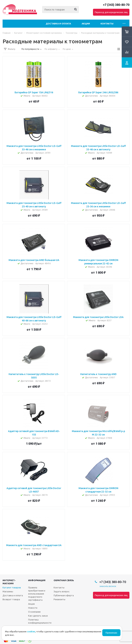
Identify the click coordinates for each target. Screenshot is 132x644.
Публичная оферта (64, 595)
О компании (34, 612)
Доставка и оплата (58, 24)
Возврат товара (11, 599)
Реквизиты (59, 599)
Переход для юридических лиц (111, 12)
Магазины (8, 591)
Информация (37, 580)
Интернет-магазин (9, 582)
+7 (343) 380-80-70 (116, 5)
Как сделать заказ (38, 616)
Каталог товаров (12, 587)
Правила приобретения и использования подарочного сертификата (37, 594)
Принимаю (111, 633)
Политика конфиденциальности (40, 621)
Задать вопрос (62, 591)
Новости (33, 608)
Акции (86, 24)
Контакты (107, 24)
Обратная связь (64, 580)
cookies (31, 631)
